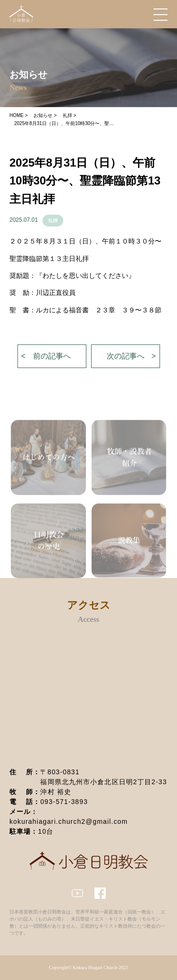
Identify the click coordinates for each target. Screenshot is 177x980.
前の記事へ (52, 356)
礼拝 (53, 221)
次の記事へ (126, 356)
